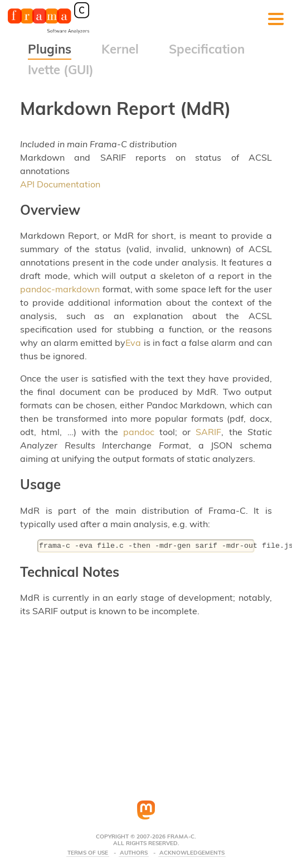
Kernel (120, 49)
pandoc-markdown (60, 289)
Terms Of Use (88, 853)
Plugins (50, 49)
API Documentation (60, 184)
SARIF (208, 432)
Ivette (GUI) (61, 70)
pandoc (139, 432)
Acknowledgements (192, 853)
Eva (133, 343)
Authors (134, 853)
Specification (207, 49)
